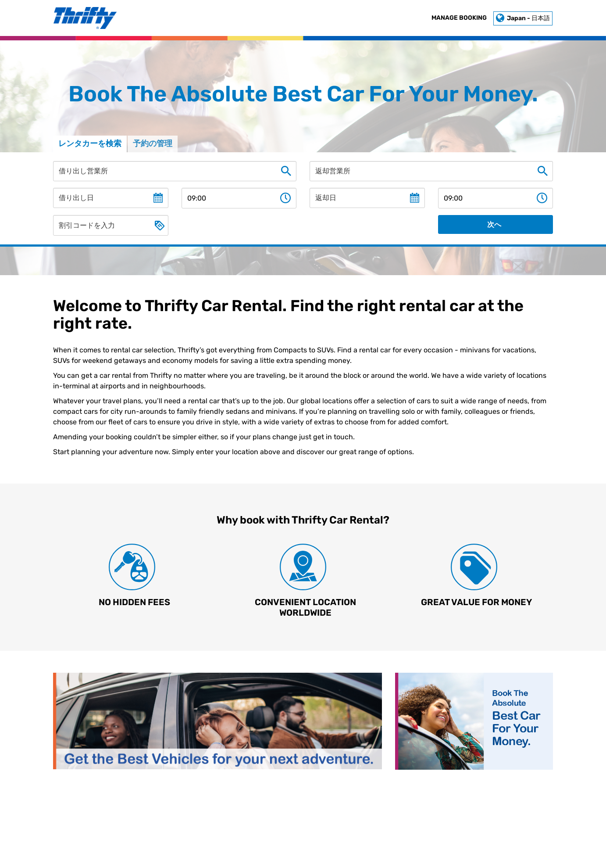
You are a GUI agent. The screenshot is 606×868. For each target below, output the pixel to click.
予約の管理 (153, 143)
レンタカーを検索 (90, 143)
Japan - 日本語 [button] (523, 18)
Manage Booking (459, 18)
